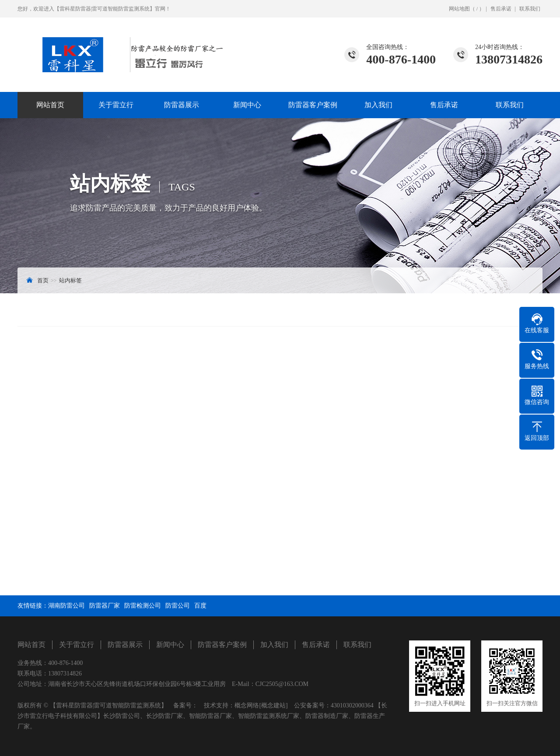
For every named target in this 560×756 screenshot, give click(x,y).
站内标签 (70, 280)
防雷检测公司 (143, 606)
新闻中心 (247, 105)
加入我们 (378, 105)
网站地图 (459, 9)
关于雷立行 (116, 105)
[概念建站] (273, 705)
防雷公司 (178, 606)
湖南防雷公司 (66, 606)
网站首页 (50, 105)
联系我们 (530, 9)
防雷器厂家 (105, 606)
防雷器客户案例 (313, 105)
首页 (43, 280)
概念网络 (247, 705)
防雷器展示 (182, 105)
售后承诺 (501, 9)
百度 (200, 606)
